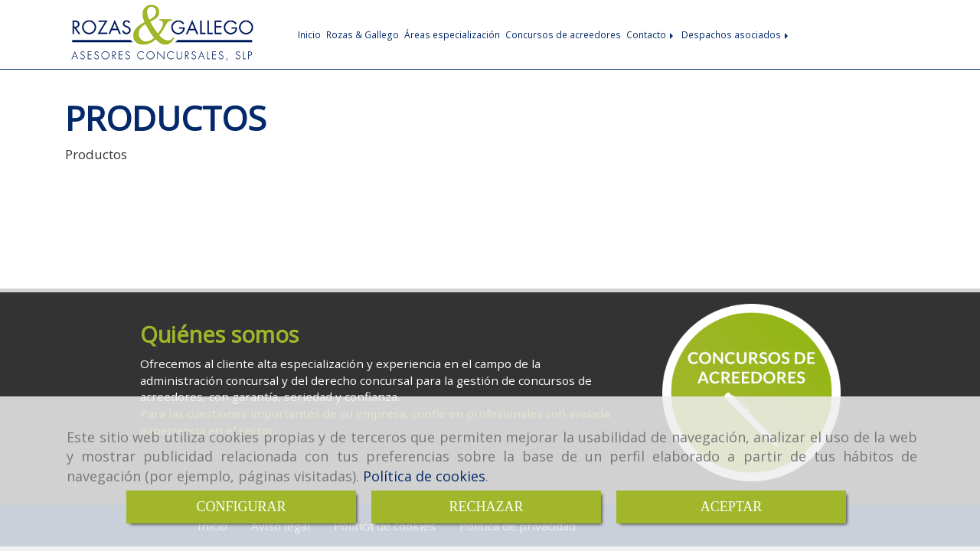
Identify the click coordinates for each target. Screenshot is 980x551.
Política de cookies (424, 476)
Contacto (651, 34)
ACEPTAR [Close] (732, 507)
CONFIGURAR (241, 507)
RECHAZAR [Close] (486, 507)
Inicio (309, 34)
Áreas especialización (452, 34)
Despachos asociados (736, 34)
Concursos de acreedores (563, 34)
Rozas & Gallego (363, 34)
